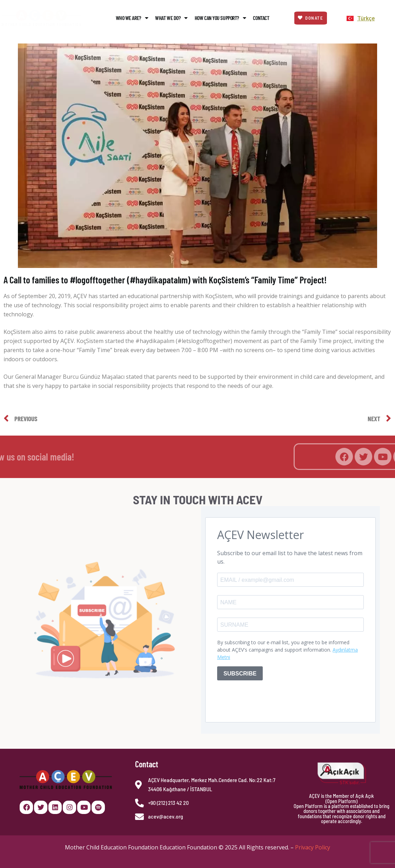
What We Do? (171, 18)
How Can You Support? (220, 18)
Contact (261, 18)
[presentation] (270, 700)
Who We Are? (132, 18)
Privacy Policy (313, 847)
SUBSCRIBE (240, 674)
